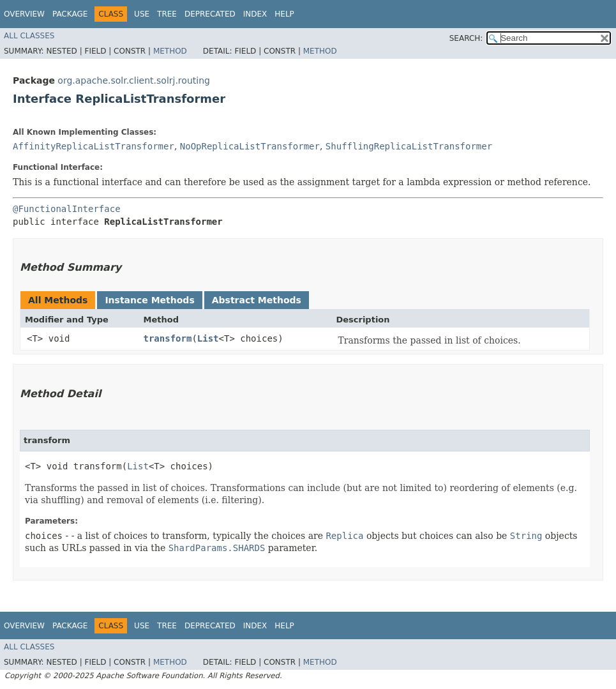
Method (170, 51)
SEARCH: (466, 38)
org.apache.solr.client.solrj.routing (134, 80)
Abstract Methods (257, 300)
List (208, 338)
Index (255, 14)
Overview (24, 14)
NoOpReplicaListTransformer (250, 146)
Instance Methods (149, 300)
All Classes (29, 36)
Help (284, 14)
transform (168, 338)
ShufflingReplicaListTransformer (409, 146)
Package (70, 14)
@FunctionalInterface (67, 209)
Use (142, 14)
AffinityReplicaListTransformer (94, 146)
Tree (167, 14)
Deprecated (210, 14)
